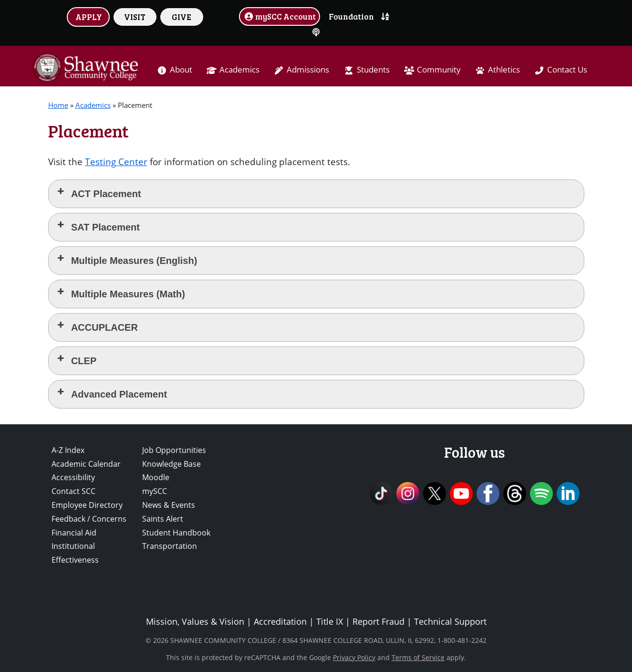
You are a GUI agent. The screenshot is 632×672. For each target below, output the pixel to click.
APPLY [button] (89, 17)
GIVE (181, 17)
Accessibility (73, 477)
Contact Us (567, 69)
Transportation (170, 546)
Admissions (308, 69)
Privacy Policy (354, 657)
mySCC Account (280, 16)
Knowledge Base (171, 464)
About (181, 69)
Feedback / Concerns (89, 519)
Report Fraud (378, 621)
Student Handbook (176, 533)
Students (373, 69)
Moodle (156, 477)
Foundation (351, 16)
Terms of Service (418, 657)
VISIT (135, 17)
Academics (239, 69)
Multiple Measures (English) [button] (127, 260)
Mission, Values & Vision (195, 621)
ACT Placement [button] (98, 193)
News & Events (169, 505)
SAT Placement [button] (98, 226)
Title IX (330, 621)
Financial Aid (74, 533)
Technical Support (450, 621)
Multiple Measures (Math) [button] (120, 293)
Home (58, 105)
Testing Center (116, 162)
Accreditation (280, 621)
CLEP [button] (76, 360)
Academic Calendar (86, 464)
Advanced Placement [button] (112, 394)
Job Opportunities (174, 450)
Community (439, 69)
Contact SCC (73, 491)
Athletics (504, 69)
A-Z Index (68, 450)
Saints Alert (163, 519)
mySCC (155, 491)
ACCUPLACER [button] (97, 327)
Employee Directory (87, 505)
